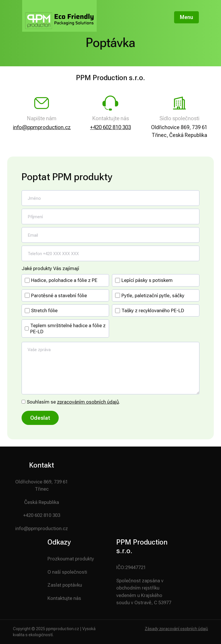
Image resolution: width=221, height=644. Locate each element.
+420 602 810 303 (110, 127)
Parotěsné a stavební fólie (59, 295)
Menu (186, 17)
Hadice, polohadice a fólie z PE (64, 280)
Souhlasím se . (73, 402)
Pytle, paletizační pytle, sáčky (153, 295)
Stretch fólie (44, 310)
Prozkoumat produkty (71, 559)
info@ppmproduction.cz (42, 127)
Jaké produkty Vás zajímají (50, 268)
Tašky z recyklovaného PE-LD (153, 310)
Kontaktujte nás (64, 598)
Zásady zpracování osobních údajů (176, 629)
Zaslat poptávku (65, 585)
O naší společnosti (67, 572)
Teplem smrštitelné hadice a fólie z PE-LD (68, 328)
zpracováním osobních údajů (88, 402)
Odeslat (40, 418)
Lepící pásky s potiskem (147, 280)
